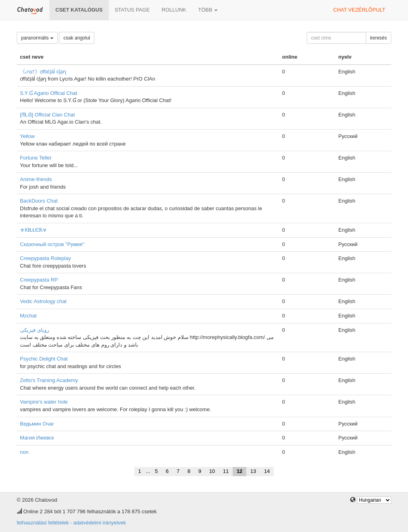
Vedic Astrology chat (43, 301)
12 (239, 471)
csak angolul (77, 38)
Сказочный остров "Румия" (52, 244)
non (24, 452)
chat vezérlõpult (359, 10)
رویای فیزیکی (34, 330)
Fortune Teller (36, 158)
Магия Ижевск (37, 438)
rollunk (174, 10)
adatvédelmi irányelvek (100, 523)
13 (253, 471)
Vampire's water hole (44, 402)
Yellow (27, 136)
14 (267, 471)
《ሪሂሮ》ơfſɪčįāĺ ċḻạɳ (43, 72)
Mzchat (28, 316)
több (208, 10)
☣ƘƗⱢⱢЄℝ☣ (33, 230)
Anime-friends (36, 179)
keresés (379, 38)
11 (226, 471)
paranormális (37, 38)
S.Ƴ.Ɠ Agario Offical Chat (49, 93)
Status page (132, 10)
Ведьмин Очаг (37, 424)
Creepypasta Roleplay (45, 258)
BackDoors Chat (39, 201)
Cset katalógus (79, 10)
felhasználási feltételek (43, 523)
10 (212, 471)
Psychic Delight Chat (44, 359)
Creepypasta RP (39, 280)
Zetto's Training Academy (49, 380)
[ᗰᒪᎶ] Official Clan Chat (47, 115)
